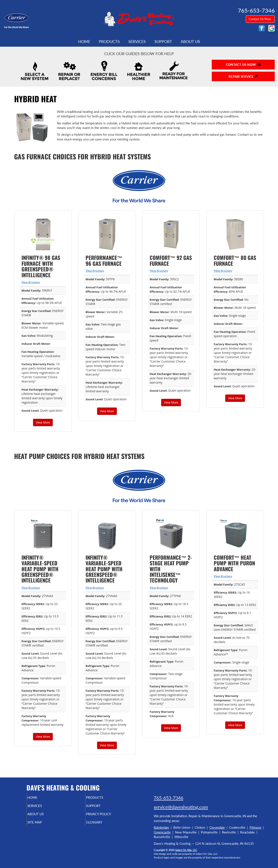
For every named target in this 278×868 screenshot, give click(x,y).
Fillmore (255, 827)
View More (43, 422)
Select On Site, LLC (186, 850)
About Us (190, 41)
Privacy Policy (107, 816)
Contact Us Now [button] (260, 19)
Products (109, 41)
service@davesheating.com (181, 807)
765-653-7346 (169, 798)
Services (137, 41)
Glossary (102, 825)
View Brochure (31, 282)
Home (84, 41)
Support (163, 41)
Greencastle (162, 832)
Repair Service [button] (243, 76)
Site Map (42, 825)
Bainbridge (161, 827)
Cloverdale (217, 827)
